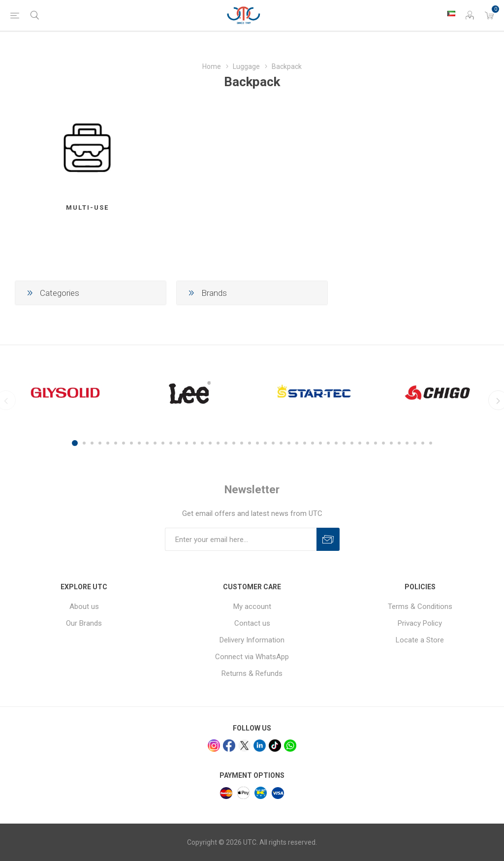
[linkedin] (260, 746)
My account (252, 606)
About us (84, 606)
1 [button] (75, 443)
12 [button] (163, 443)
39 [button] (376, 443)
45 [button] (423, 443)
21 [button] (234, 443)
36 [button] (352, 443)
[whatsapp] (290, 746)
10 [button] (147, 443)
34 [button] (336, 443)
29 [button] (297, 443)
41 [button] (391, 443)
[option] (65, 392)
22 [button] (242, 443)
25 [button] (265, 443)
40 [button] (383, 443)
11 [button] (155, 443)
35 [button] (344, 443)
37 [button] (360, 443)
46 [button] (431, 443)
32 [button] (320, 443)
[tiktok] (275, 746)
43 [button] (407, 443)
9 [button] (139, 443)
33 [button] (328, 443)
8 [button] (131, 443)
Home (212, 66)
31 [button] (313, 443)
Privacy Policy (420, 623)
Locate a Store (420, 640)
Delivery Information (252, 640)
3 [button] (92, 443)
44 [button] (415, 443)
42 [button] (399, 443)
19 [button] (218, 443)
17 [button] (202, 443)
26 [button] (273, 443)
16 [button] (194, 443)
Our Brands (84, 623)
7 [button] (124, 443)
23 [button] (250, 443)
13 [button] (171, 443)
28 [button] (289, 443)
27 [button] (281, 443)
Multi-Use (87, 207)
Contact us (252, 623)
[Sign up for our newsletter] (241, 539)
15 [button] (187, 443)
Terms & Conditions (420, 606)
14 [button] (179, 443)
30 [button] (305, 443)
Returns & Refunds (252, 673)
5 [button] (108, 443)
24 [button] (257, 443)
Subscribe (328, 539)
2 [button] (84, 443)
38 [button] (368, 443)
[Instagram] (214, 746)
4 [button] (100, 443)
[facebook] (229, 746)
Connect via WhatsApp (252, 657)
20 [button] (226, 443)
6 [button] (116, 443)
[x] (244, 746)
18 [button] (210, 443)
